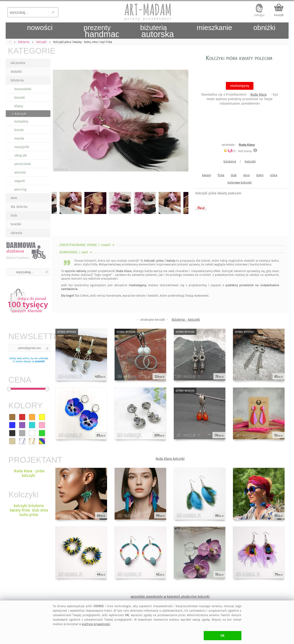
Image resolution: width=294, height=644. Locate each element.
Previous (59, 122)
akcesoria (18, 63)
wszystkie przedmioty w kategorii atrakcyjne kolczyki (170, 597)
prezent (40, 361)
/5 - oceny (238, 151)
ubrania (16, 233)
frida (221, 175)
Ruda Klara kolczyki (170, 459)
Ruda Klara (259, 95)
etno (246, 175)
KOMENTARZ (76, 252)
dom (14, 198)
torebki (16, 224)
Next (181, 122)
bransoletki (23, 89)
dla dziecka (19, 207)
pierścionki (23, 164)
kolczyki (250, 161)
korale (19, 130)
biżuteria (17, 80)
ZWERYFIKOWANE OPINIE (87, 245)
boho (260, 175)
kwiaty (207, 175)
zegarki (20, 181)
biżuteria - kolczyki (186, 320)
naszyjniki (22, 147)
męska (19, 139)
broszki (20, 98)
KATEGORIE (29, 51)
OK (222, 636)
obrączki (21, 156)
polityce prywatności (96, 624)
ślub (14, 215)
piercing (20, 190)
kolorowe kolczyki (240, 182)
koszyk (279, 15)
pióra (274, 175)
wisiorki (20, 173)
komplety (21, 122)
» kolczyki (19, 114)
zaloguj (259, 15)
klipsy (19, 106)
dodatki (16, 72)
